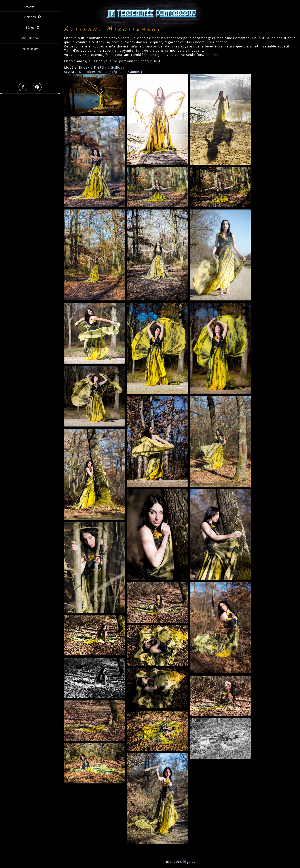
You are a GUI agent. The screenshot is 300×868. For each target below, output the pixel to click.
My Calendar (30, 38)
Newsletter (30, 49)
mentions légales (181, 861)
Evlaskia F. (88, 67)
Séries (30, 27)
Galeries (30, 17)
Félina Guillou (111, 67)
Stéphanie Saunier (125, 72)
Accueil (30, 6)
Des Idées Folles (93, 72)
